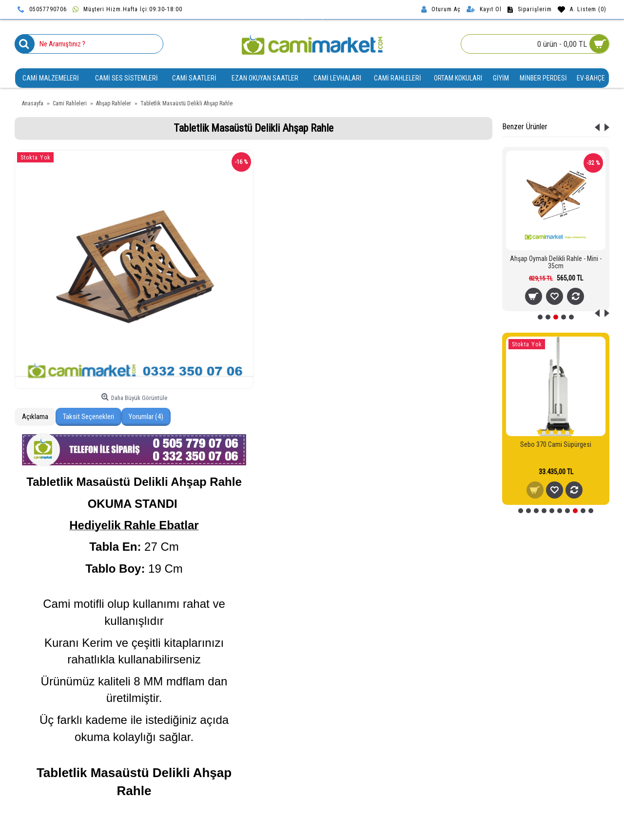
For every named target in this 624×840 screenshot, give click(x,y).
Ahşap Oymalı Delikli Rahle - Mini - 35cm (556, 262)
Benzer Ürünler (525, 127)
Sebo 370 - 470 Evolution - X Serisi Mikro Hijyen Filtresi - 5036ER (556, 452)
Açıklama (35, 417)
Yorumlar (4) (146, 417)
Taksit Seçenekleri (88, 417)
